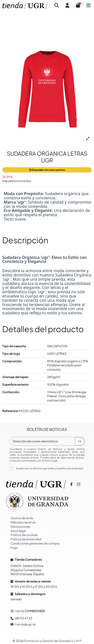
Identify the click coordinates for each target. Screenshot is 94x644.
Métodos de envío (23, 522)
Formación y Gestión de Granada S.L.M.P (53, 641)
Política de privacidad (26, 539)
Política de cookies (24, 535)
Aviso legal (18, 531)
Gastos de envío (22, 518)
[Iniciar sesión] (67, 6)
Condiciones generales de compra (35, 543)
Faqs (14, 548)
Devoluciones (20, 527)
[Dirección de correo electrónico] (42, 441)
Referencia (10, 411)
